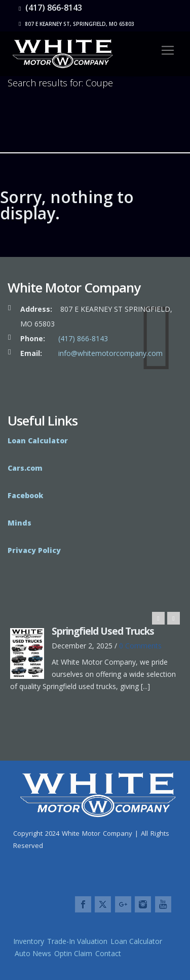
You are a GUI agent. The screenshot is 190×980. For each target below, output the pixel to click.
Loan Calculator (136, 941)
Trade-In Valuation (77, 941)
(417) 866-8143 (50, 8)
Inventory (29, 941)
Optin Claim (73, 953)
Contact (108, 953)
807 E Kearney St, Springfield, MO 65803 (77, 24)
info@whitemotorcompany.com (110, 353)
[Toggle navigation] (168, 50)
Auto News (33, 953)
